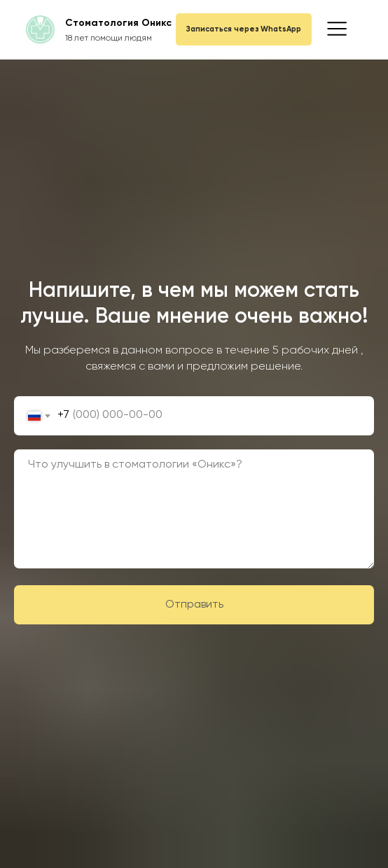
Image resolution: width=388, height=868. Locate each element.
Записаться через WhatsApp (244, 29)
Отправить (270, 605)
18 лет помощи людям (109, 38)
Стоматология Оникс (118, 23)
